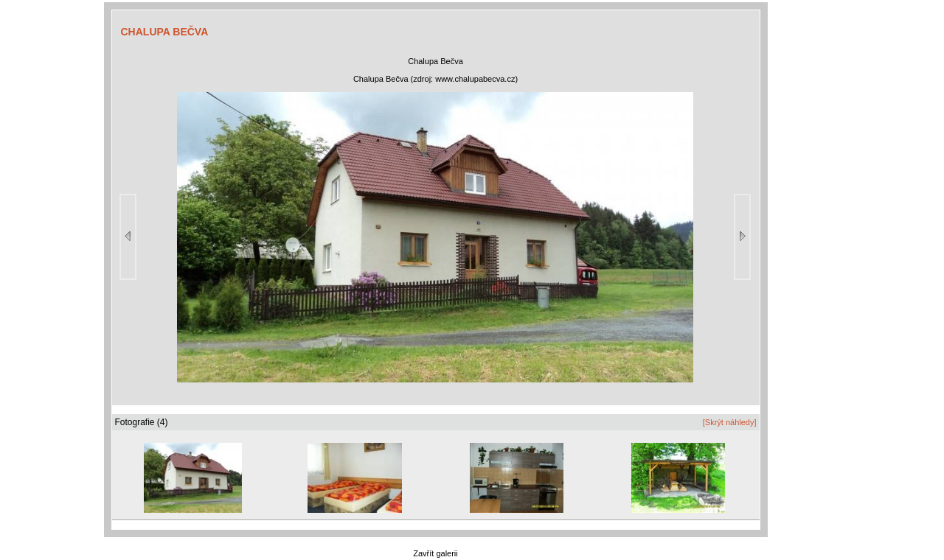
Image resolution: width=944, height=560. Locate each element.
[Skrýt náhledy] (730, 422)
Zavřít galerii (435, 553)
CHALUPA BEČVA (165, 32)
